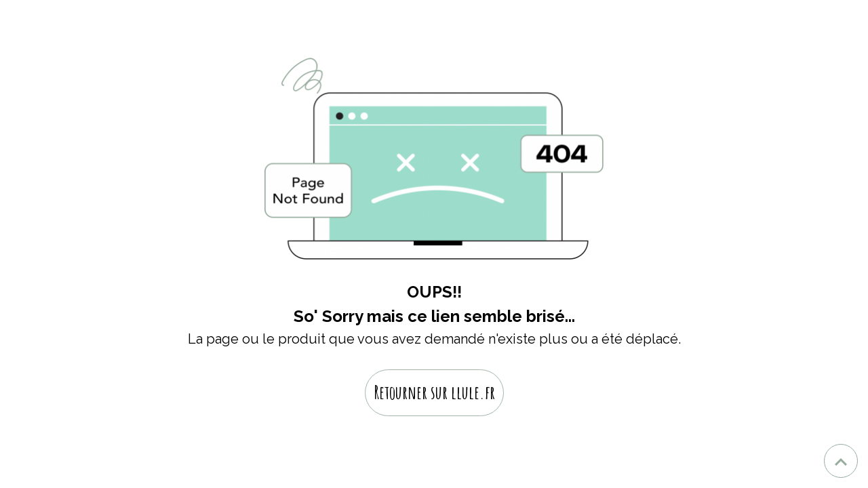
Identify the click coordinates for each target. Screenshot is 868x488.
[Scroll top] (841, 461)
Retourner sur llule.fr (434, 392)
